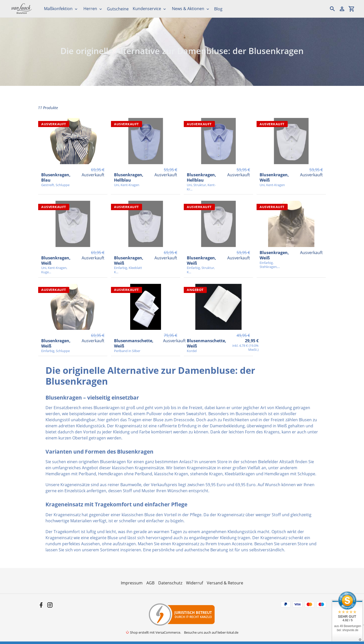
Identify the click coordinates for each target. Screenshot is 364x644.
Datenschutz (170, 583)
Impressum (132, 583)
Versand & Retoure (225, 583)
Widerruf (195, 583)
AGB (150, 583)
